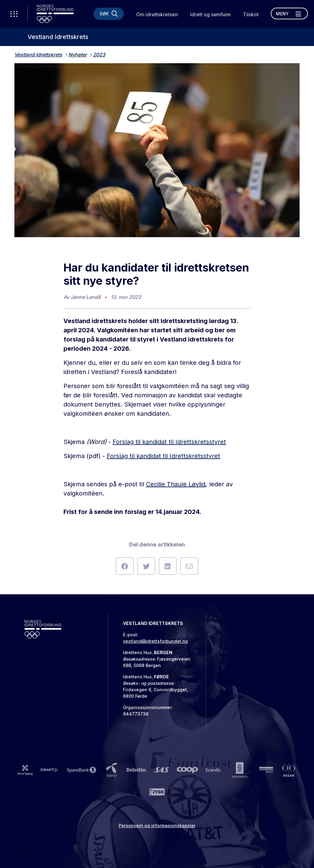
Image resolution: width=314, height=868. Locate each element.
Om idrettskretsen (157, 14)
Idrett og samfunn (210, 14)
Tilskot (251, 14)
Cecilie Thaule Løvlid (176, 484)
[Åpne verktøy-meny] (14, 14)
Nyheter (78, 55)
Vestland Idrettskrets (58, 37)
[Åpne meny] (289, 14)
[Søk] (109, 14)
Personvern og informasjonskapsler (157, 826)
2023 (99, 55)
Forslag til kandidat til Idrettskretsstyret (169, 442)
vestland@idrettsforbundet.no (155, 641)
